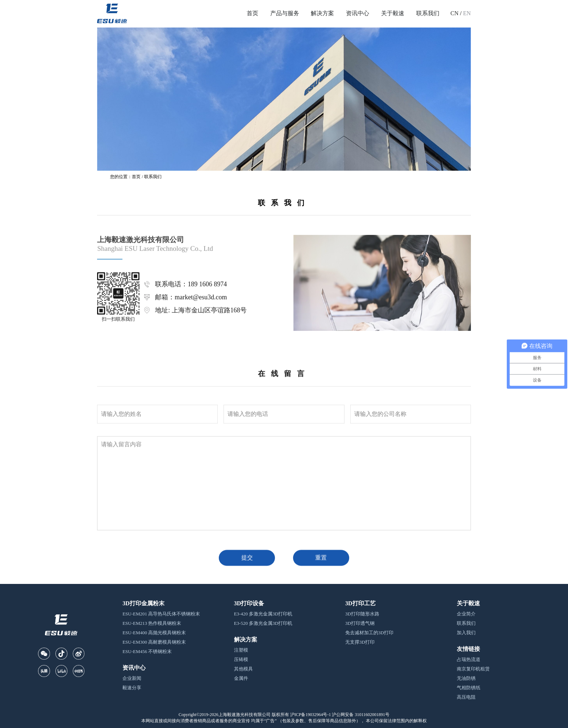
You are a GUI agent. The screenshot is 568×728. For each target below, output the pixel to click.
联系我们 (428, 13)
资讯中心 (358, 13)
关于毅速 (393, 13)
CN (455, 13)
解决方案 (322, 13)
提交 (247, 701)
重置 (321, 701)
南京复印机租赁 (473, 669)
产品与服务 (285, 13)
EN (467, 13)
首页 (252, 13)
